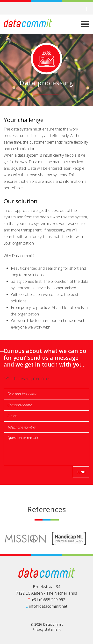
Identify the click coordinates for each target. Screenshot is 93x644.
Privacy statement (46, 629)
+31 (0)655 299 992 (46, 600)
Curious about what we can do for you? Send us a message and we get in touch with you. (45, 358)
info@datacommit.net (46, 606)
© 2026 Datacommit (47, 624)
